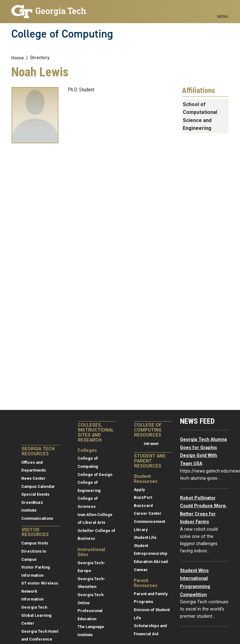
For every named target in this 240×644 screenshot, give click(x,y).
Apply (139, 490)
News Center (33, 478)
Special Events (35, 494)
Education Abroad (151, 562)
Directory (40, 58)
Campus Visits (35, 543)
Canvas (141, 570)
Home (17, 58)
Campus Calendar (38, 486)
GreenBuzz (32, 502)
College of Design (95, 475)
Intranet (151, 444)
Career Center (148, 513)
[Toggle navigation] (223, 9)
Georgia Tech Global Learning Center (36, 615)
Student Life (145, 537)
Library (141, 530)
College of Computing (62, 34)
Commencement (149, 521)
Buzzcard (143, 506)
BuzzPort (143, 497)
